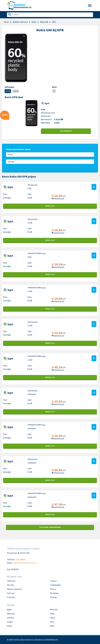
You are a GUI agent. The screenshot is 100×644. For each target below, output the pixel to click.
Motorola (54, 610)
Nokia (34, 22)
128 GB (16, 91)
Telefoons (11, 581)
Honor (53, 618)
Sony (52, 622)
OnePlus (10, 618)
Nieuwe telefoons (14, 589)
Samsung (11, 614)
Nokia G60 (44, 22)
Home (6, 22)
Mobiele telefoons (20, 22)
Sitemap (53, 597)
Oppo (52, 626)
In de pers (11, 597)
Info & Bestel (66, 131)
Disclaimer (54, 593)
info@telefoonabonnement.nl (24, 563)
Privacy (53, 589)
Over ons (11, 593)
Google (10, 622)
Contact (53, 581)
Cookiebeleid (55, 585)
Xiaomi (10, 626)
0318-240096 (20, 560)
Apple (9, 610)
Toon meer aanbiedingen (50, 527)
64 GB (8, 91)
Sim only (10, 585)
